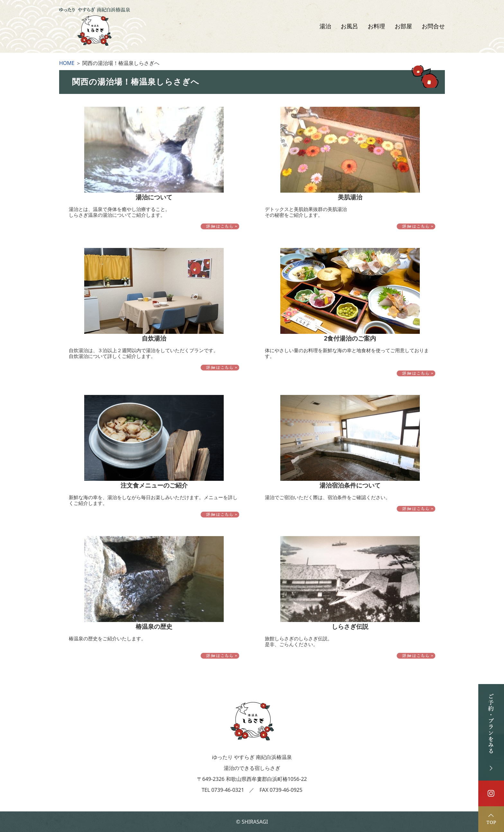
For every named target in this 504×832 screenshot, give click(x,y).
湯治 (325, 26)
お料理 (376, 26)
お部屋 (403, 26)
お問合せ (433, 26)
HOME (67, 63)
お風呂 (349, 26)
